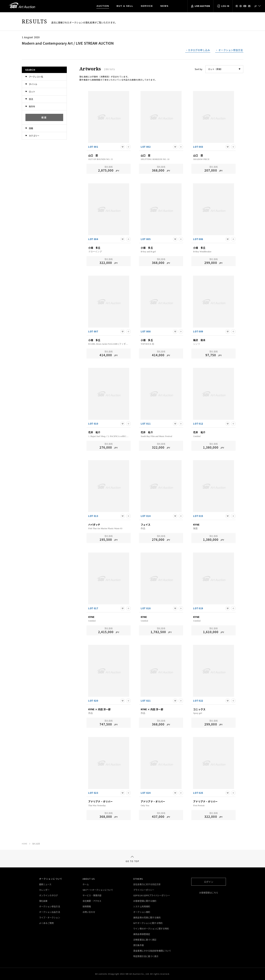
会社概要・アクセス (92, 901)
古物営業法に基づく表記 (145, 940)
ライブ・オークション (50, 918)
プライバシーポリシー (144, 890)
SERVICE (147, 6)
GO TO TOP (132, 859)
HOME (25, 844)
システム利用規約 (142, 907)
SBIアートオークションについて (98, 890)
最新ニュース (45, 884)
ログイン (209, 882)
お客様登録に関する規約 (145, 901)
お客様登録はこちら (209, 893)
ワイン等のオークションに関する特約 (151, 929)
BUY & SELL (125, 6)
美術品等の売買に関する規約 (147, 918)
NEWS (165, 6)
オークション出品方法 (50, 912)
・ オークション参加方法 (229, 50)
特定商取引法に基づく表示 (146, 956)
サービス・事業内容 (92, 895)
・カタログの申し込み (198, 50)
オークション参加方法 (50, 907)
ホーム (86, 884)
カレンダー (44, 890)
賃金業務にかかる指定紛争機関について (152, 951)
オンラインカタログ (49, 895)
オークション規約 (142, 912)
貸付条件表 (139, 945)
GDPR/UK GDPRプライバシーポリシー (152, 895)
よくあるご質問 (46, 923)
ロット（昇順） (216, 69)
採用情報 (87, 907)
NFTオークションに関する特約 (148, 923)
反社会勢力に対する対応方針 (147, 884)
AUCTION (103, 6)
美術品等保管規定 (142, 934)
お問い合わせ (89, 912)
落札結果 (36, 844)
